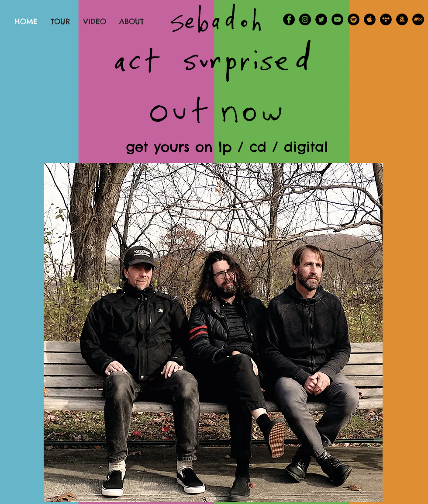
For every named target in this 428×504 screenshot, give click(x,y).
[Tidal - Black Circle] (386, 19)
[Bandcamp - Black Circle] (418, 19)
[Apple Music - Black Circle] (370, 19)
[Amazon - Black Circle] (402, 19)
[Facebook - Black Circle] (289, 19)
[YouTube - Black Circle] (337, 19)
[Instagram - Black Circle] (305, 19)
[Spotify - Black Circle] (354, 19)
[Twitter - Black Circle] (321, 19)
